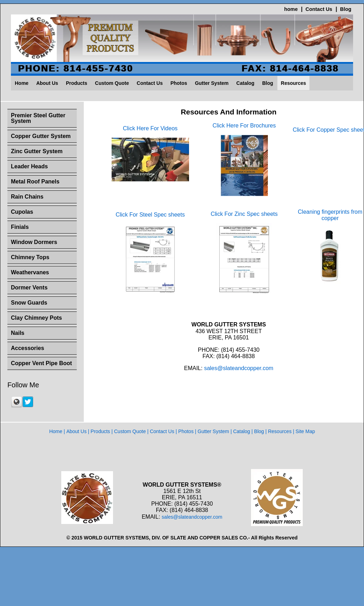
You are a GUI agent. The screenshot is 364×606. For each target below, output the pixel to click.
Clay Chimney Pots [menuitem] (36, 318)
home (291, 9)
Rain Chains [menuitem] (27, 197)
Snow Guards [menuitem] (29, 303)
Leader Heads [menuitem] (29, 166)
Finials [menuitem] (20, 227)
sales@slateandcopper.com (239, 375)
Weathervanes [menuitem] (30, 272)
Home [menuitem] (22, 83)
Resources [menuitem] (294, 83)
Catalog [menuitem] (245, 83)
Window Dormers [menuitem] (34, 242)
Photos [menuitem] (179, 83)
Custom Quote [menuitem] (112, 83)
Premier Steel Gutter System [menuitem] (38, 118)
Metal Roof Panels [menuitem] (35, 182)
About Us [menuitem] (47, 83)
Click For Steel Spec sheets (150, 222)
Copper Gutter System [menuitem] (41, 136)
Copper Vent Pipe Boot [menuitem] (41, 363)
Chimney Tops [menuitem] (30, 257)
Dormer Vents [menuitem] (29, 288)
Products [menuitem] (77, 83)
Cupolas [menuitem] (22, 212)
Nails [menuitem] (18, 333)
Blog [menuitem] (268, 83)
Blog (346, 9)
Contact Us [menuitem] (150, 83)
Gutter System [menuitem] (212, 83)
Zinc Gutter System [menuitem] (37, 151)
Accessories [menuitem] (27, 348)
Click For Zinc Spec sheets (244, 221)
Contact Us (319, 9)
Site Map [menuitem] (305, 431)
